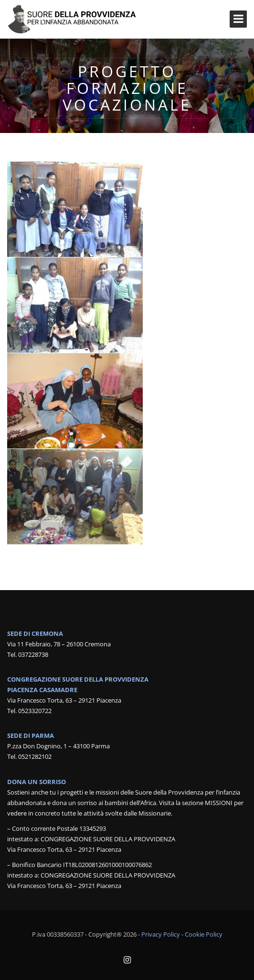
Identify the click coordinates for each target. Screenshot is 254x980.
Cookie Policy (204, 934)
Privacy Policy (161, 934)
